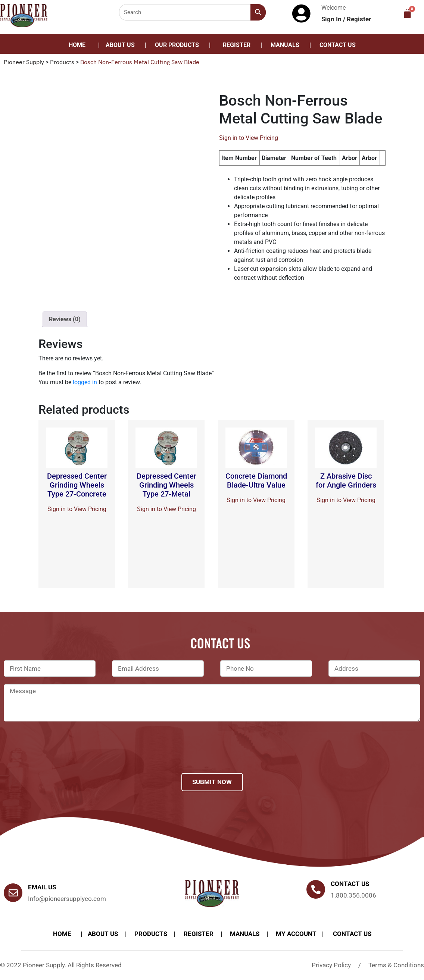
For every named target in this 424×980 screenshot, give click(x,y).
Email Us (42, 887)
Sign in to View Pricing (249, 138)
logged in (85, 382)
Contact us (350, 884)
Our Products (177, 45)
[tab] (65, 319)
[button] (179, 45)
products (151, 934)
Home (77, 45)
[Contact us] (316, 889)
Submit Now (212, 782)
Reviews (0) (65, 319)
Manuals (285, 45)
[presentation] (60, 757)
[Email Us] (13, 893)
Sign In (332, 19)
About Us (120, 45)
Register (359, 19)
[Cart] (407, 14)
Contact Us (338, 45)
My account (296, 934)
